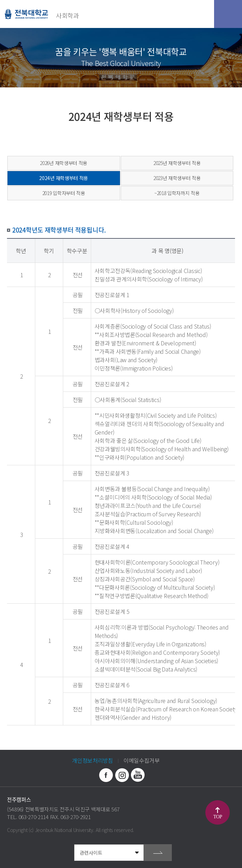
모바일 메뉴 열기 (228, 14)
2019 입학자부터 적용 (64, 193)
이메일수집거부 (142, 760)
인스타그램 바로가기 (122, 775)
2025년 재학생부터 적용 (177, 163)
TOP (218, 817)
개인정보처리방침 (93, 760)
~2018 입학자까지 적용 (177, 193)
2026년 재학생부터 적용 (64, 163)
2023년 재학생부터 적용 (177, 178)
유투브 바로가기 (138, 775)
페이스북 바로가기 (106, 775)
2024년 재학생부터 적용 (64, 178)
